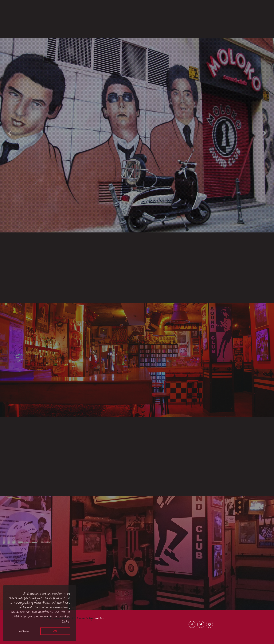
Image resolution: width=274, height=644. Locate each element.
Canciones (34, 8)
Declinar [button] (24, 631)
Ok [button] (55, 631)
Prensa (171, 16)
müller (100, 618)
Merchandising (240, 16)
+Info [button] (65, 621)
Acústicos (103, 29)
